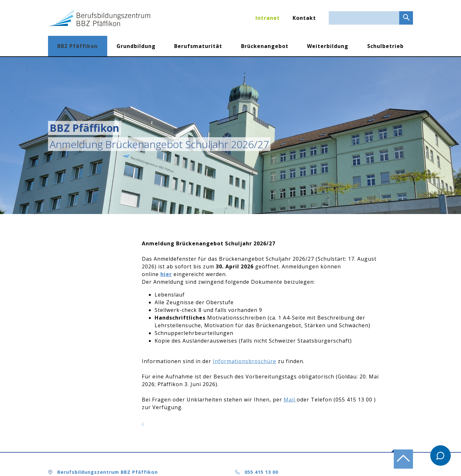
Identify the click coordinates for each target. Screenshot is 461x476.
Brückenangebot (265, 46)
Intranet (268, 18)
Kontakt (304, 18)
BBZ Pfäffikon (77, 46)
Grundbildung (136, 46)
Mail (289, 400)
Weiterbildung (328, 46)
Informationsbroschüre (245, 361)
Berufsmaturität (198, 46)
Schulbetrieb (385, 46)
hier (166, 274)
